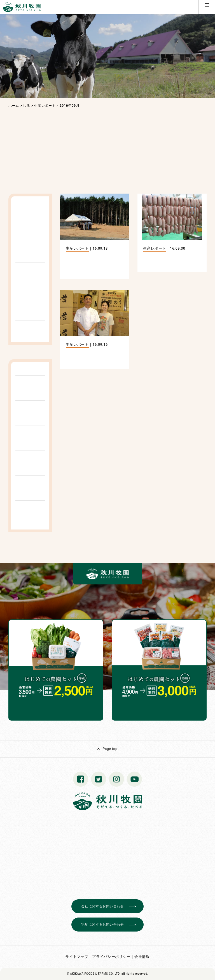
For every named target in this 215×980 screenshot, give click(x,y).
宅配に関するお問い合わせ (102, 925)
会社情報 (142, 957)
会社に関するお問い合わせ (102, 906)
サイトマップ (77, 957)
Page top (110, 749)
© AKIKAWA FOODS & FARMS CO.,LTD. (94, 974)
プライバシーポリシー (111, 957)
